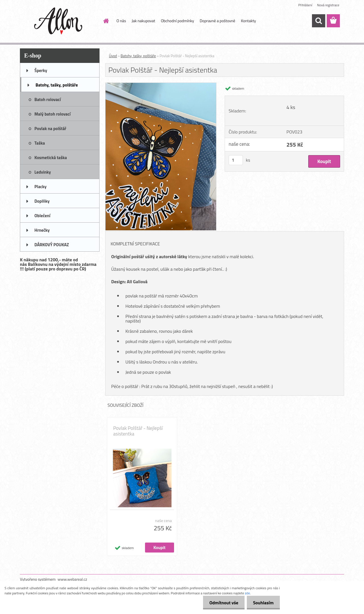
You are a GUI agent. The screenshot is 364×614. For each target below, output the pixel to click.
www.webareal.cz (73, 579)
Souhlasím (262, 603)
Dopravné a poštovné (217, 21)
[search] (318, 21)
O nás (121, 21)
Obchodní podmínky (178, 21)
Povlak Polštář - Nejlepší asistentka (138, 431)
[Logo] (59, 21)
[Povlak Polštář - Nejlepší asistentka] (161, 85)
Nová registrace (328, 5)
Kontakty (248, 21)
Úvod (113, 56)
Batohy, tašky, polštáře (138, 56)
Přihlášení (305, 5)
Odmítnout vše (221, 603)
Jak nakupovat (143, 21)
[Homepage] (106, 21)
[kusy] (236, 160)
